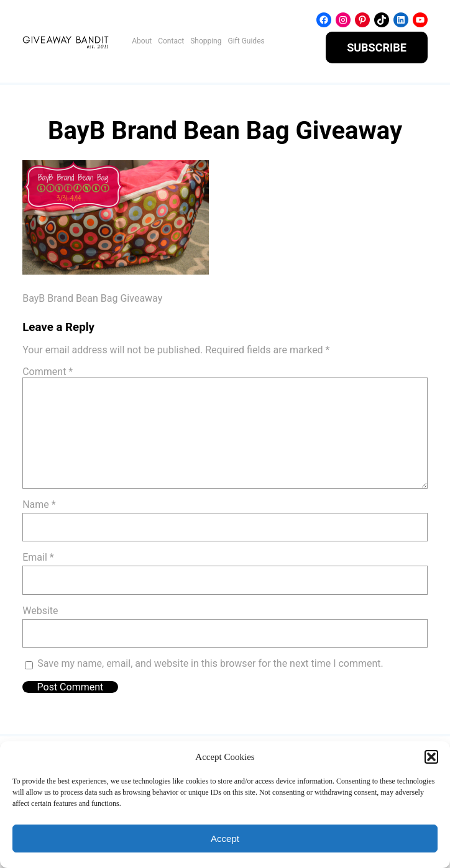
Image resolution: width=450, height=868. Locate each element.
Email (38, 557)
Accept (225, 839)
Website (40, 611)
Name (39, 504)
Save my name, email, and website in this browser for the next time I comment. (210, 663)
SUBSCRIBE (377, 47)
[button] (431, 757)
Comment (48, 372)
